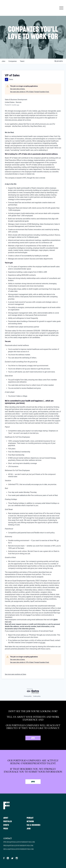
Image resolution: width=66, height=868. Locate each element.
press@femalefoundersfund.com (18, 846)
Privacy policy (28, 696)
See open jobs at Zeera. (18, 89)
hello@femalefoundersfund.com (18, 849)
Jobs (29, 829)
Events (6, 825)
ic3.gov (43, 643)
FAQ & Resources (34, 825)
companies (13, 61)
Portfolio (8, 822)
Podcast (30, 818)
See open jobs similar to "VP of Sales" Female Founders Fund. (30, 92)
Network (30, 822)
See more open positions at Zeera (15, 674)
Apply (33, 738)
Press (6, 829)
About (6, 818)
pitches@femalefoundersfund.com (19, 842)
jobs (3, 61)
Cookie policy (37, 696)
